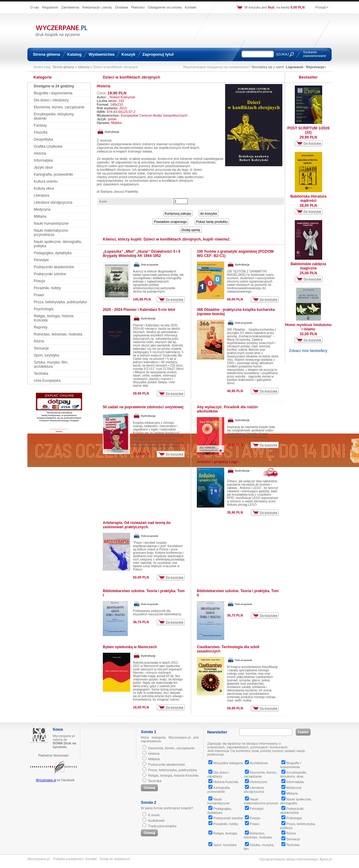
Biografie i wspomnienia (53, 93)
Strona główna (47, 54)
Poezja (39, 281)
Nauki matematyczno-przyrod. (261, 801)
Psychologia (44, 309)
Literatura (42, 195)
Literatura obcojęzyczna (53, 202)
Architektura (256, 763)
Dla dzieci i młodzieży (51, 100)
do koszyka (209, 213)
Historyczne (256, 782)
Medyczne (291, 788)
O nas (35, 7)
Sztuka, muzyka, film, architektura (51, 364)
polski (112, 119)
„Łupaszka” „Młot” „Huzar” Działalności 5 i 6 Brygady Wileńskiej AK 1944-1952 (142, 254)
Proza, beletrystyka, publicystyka (60, 302)
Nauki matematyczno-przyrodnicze (51, 233)
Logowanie (295, 67)
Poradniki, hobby (47, 288)
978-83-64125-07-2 (121, 112)
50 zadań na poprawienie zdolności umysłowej (143, 407)
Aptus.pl (326, 859)
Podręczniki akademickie (54, 267)
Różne (39, 341)
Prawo (39, 295)
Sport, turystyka (46, 355)
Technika (41, 374)
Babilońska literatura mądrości (308, 199)
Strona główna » (65, 67)
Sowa (58, 729)
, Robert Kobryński (121, 97)
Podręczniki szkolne (50, 274)
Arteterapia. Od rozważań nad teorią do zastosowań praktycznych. (137, 525)
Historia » (85, 67)
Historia (40, 153)
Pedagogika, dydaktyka (53, 253)
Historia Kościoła (223, 782)
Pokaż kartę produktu (212, 222)
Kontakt (190, 7)
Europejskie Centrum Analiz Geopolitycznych (154, 115)
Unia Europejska (47, 381)
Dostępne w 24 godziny (54, 86)
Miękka (116, 123)
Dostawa (122, 7)
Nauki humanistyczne (51, 223)
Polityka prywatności (68, 859)
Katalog (75, 54)
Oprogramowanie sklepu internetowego (288, 859)
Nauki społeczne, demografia (296, 801)
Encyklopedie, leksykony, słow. (294, 774)
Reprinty (41, 327)
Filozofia (41, 132)
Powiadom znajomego (170, 222)
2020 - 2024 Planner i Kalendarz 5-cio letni (139, 310)
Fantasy (40, 125)
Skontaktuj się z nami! (268, 67)
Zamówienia (70, 7)
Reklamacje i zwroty (97, 7)
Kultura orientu (46, 181)
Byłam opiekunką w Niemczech (130, 647)
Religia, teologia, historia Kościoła (173, 775)
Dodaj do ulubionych (115, 859)
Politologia (292, 818)
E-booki (154, 815)
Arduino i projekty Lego (217, 462)
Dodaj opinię (191, 230)
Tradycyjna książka (162, 826)
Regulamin (50, 7)
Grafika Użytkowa (48, 146)
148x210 (117, 104)
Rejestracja (315, 67)
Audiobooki (156, 821)
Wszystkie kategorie (226, 763)
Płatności (138, 7)
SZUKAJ (282, 54)
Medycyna (42, 209)
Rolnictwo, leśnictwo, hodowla (58, 334)
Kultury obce (44, 188)
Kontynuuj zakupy (178, 213)
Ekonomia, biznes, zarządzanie (59, 107)
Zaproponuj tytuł (158, 54)
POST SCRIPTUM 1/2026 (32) (308, 130)
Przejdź (321, 7)
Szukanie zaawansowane (315, 54)
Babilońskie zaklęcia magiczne (308, 266)
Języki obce (43, 167)
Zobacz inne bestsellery (308, 351)
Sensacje (41, 348)
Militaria (40, 216)
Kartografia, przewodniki (53, 174)
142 (121, 101)
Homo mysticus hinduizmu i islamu (308, 327)
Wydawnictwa (101, 54)
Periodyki (41, 260)
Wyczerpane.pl (46, 780)
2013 (123, 108)
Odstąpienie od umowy (165, 7)
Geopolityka (43, 139)
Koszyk (128, 54)
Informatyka (43, 160)
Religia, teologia (223, 833)
